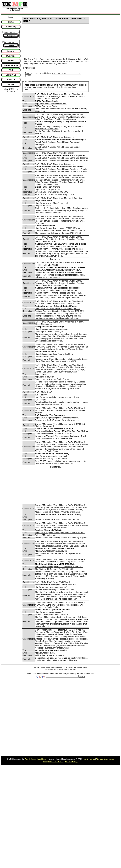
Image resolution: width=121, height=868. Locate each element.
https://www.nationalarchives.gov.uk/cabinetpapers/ (58, 309)
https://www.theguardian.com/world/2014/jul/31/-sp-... (58, 228)
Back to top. (56, 259)
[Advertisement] (75, 7)
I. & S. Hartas (89, 759)
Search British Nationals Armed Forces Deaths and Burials (61, 169)
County (11, 45)
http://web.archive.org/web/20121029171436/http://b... (59, 567)
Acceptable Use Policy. (53, 762)
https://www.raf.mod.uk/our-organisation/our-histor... (58, 397)
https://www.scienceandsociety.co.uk (51, 456)
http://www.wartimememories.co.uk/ (51, 587)
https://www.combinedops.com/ (49, 612)
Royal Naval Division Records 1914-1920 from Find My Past (62, 431)
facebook (11, 91)
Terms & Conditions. (105, 759)
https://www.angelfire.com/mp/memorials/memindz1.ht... (60, 533)
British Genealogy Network (37, 759)
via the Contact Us (65, 669)
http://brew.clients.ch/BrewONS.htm (51, 104)
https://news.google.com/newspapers (51, 329)
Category (11, 36)
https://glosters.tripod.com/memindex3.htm (54, 354)
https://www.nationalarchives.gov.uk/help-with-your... (58, 246)
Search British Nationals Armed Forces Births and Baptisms (61, 158)
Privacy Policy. (71, 762)
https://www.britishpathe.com (48, 189)
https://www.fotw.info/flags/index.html (51, 203)
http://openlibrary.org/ (44, 377)
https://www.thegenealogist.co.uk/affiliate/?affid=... (57, 418)
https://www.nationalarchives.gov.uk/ (51, 551)
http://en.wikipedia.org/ (45, 653)
